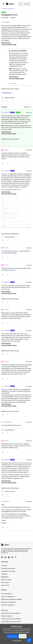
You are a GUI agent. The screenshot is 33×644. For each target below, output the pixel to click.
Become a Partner (6, 580)
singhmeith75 (8, 422)
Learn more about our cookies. (21, 632)
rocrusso (7, 265)
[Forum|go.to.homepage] (10, 4)
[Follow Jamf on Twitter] (2, 557)
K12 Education (7, 93)
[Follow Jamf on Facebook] (16, 557)
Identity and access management (11, 613)
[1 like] (8, 98)
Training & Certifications (8, 568)
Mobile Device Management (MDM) (11, 599)
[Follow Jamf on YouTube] (9, 557)
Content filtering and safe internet (11, 622)
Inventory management (8, 605)
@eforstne (4, 174)
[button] (3, 4)
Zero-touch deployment (8, 596)
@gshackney (14, 251)
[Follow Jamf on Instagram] (12, 557)
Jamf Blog (4, 574)
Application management (8, 602)
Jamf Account (5, 585)
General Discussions (9, 9)
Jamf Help (4, 566)
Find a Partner (5, 582)
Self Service (5, 610)
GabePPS (7, 22)
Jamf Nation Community (8, 571)
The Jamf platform (7, 594)
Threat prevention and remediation (11, 619)
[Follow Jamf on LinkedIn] (5, 557)
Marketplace (5, 577)
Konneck (7, 501)
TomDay (6, 248)
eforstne (6, 150)
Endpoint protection (7, 616)
